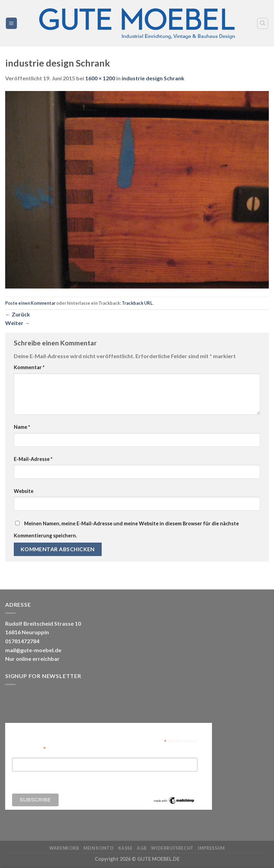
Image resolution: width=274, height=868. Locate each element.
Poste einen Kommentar (30, 303)
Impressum (211, 848)
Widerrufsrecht (172, 848)
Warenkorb (64, 848)
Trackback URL (137, 303)
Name (22, 427)
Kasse (125, 848)
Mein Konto (99, 848)
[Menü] (12, 23)
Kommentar (29, 367)
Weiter (18, 323)
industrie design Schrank (153, 78)
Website (24, 491)
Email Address (29, 748)
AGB (142, 848)
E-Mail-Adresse (33, 459)
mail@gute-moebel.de (33, 650)
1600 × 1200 (100, 78)
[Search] (263, 23)
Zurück (18, 314)
